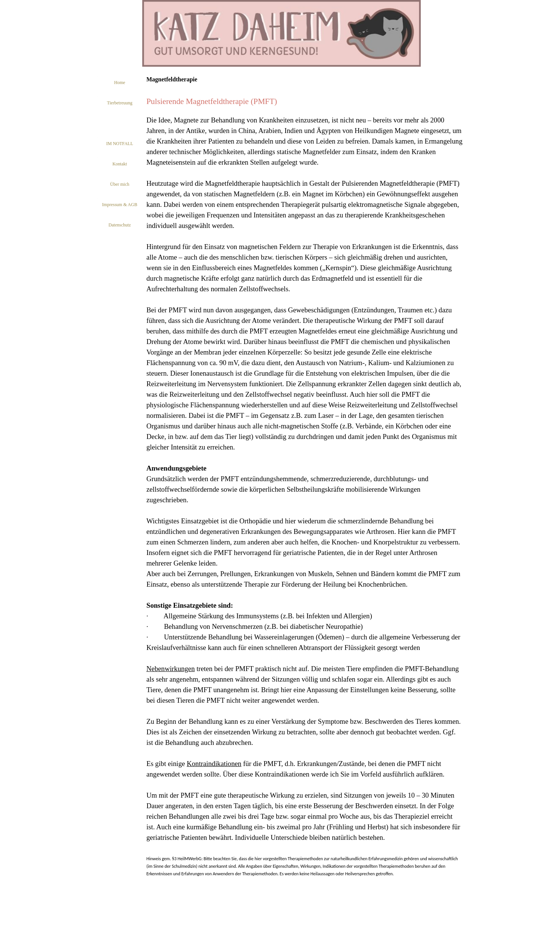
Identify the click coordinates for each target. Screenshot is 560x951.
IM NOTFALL (119, 144)
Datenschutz (119, 225)
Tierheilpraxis (120, 123)
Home (119, 83)
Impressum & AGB (119, 205)
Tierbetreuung (120, 103)
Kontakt (120, 164)
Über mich (120, 184)
